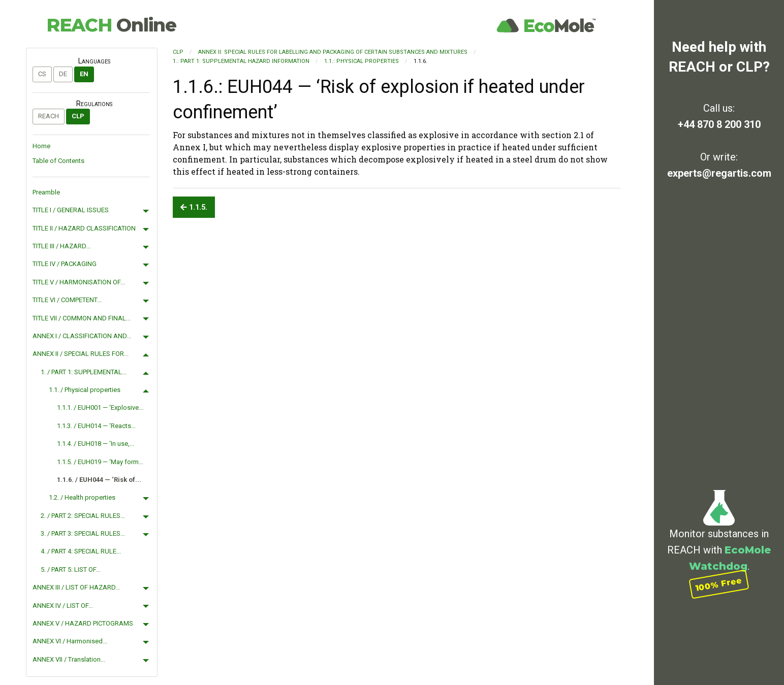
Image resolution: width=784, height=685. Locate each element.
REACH (111, 25)
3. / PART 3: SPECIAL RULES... (83, 533)
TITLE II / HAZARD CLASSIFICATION (84, 228)
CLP (78, 116)
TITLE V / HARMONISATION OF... (79, 282)
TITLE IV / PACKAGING (65, 264)
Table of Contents (58, 161)
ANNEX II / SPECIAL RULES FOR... (81, 354)
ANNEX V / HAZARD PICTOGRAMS (83, 623)
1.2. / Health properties (82, 497)
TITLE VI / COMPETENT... (67, 300)
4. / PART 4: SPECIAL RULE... (81, 551)
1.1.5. (194, 207)
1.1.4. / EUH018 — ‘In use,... (96, 444)
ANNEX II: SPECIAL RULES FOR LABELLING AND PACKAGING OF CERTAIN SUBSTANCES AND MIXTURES (333, 52)
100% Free (719, 584)
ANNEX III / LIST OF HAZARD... (76, 587)
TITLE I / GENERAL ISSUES (71, 210)
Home (41, 146)
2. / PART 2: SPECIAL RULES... (83, 516)
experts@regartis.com (719, 173)
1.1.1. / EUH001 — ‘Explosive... (100, 407)
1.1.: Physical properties (362, 61)
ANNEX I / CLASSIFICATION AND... (82, 336)
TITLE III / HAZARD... (61, 246)
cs (42, 74)
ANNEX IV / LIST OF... (63, 606)
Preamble (46, 192)
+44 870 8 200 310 (719, 124)
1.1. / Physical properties (85, 390)
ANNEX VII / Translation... (69, 659)
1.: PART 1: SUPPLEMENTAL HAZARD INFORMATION (241, 61)
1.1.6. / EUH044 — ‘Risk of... (99, 480)
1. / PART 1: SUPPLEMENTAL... (84, 372)
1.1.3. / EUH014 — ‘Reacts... (96, 426)
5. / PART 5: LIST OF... (71, 569)
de (63, 74)
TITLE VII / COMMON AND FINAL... (82, 318)
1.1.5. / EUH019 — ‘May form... (100, 462)
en (84, 74)
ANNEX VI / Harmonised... (70, 641)
